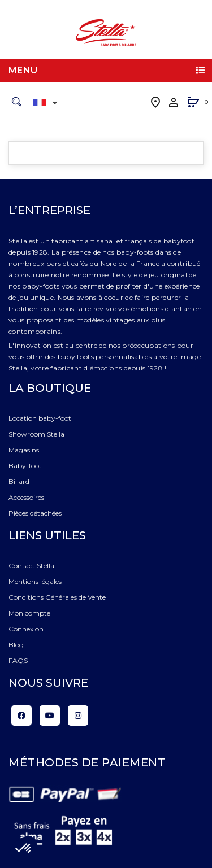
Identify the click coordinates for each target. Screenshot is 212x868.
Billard (19, 481)
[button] (193, 103)
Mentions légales (35, 581)
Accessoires (26, 497)
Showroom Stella (36, 434)
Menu (23, 70)
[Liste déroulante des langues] (47, 103)
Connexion (26, 629)
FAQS (18, 660)
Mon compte (29, 613)
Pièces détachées (35, 513)
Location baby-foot (40, 418)
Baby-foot (25, 466)
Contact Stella (31, 566)
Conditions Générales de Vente (57, 597)
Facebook (21, 716)
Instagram (78, 716)
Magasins (24, 450)
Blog (16, 645)
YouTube (50, 716)
